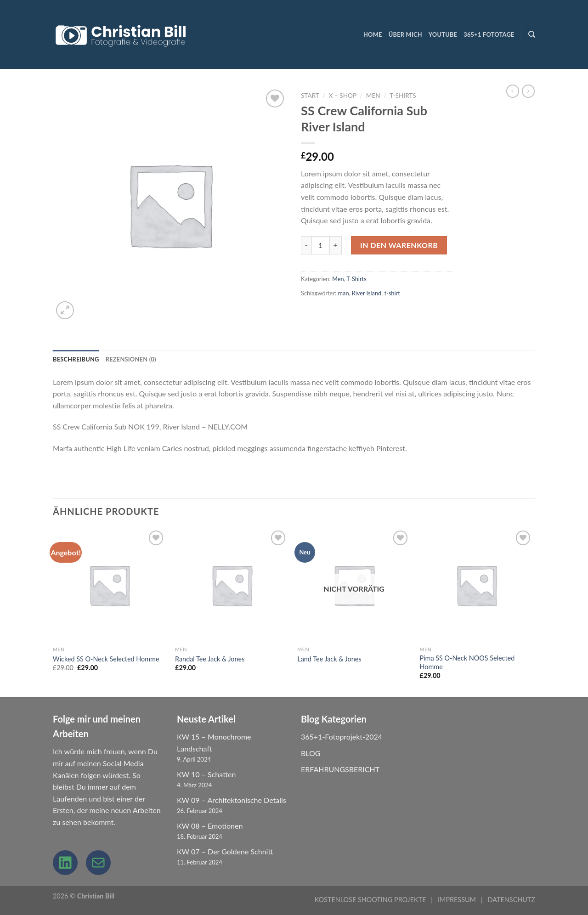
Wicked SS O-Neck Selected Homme (106, 659)
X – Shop (343, 96)
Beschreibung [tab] (76, 359)
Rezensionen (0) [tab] (131, 359)
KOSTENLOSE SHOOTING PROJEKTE (370, 900)
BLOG (311, 753)
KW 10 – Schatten (206, 774)
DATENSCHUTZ (512, 900)
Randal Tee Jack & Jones (210, 659)
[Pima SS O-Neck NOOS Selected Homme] (477, 585)
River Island (367, 293)
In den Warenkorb (399, 245)
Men (373, 96)
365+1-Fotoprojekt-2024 (342, 737)
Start (310, 96)
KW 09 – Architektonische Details (232, 800)
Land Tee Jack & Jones (329, 659)
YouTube (443, 34)
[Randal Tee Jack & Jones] (232, 585)
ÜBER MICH (405, 34)
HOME (373, 34)
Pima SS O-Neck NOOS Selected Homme (467, 662)
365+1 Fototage (489, 34)
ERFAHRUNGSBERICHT (340, 769)
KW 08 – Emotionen (210, 826)
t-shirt (392, 293)
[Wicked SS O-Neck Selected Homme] (110, 585)
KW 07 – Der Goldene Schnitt (225, 851)
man (344, 293)
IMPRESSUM (457, 900)
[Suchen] (532, 34)
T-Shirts (403, 96)
